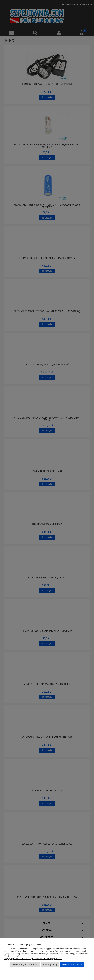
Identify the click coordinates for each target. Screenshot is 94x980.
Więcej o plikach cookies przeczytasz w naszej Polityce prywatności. (33, 959)
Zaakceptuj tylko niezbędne (25, 964)
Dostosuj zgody (50, 964)
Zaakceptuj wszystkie (72, 964)
